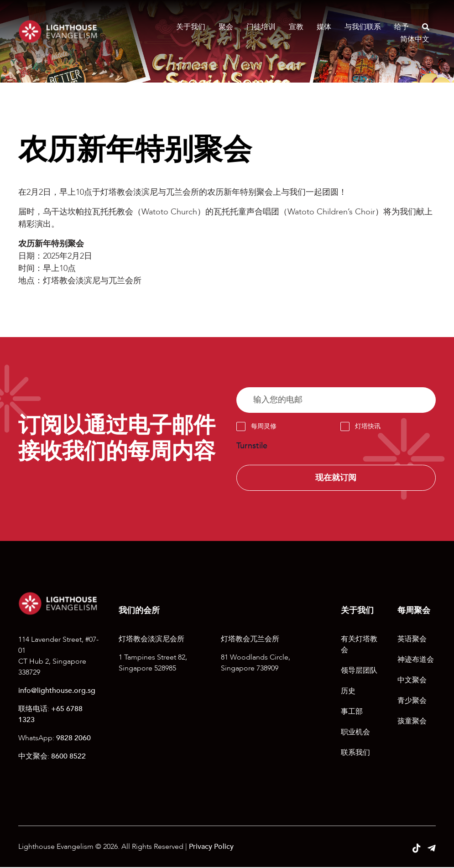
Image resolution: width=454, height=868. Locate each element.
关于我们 (191, 27)
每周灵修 (264, 427)
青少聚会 (412, 702)
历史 (348, 692)
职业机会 (355, 733)
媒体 (324, 27)
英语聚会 (412, 640)
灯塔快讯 (368, 427)
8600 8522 (68, 757)
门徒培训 (261, 27)
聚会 (226, 27)
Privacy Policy (211, 847)
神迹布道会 (416, 660)
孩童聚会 (412, 722)
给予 (402, 27)
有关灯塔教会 (359, 645)
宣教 (296, 27)
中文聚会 (412, 681)
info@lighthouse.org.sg (57, 691)
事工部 (352, 712)
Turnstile (252, 446)
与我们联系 (363, 27)
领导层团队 (359, 671)
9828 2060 (73, 738)
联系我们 (355, 754)
